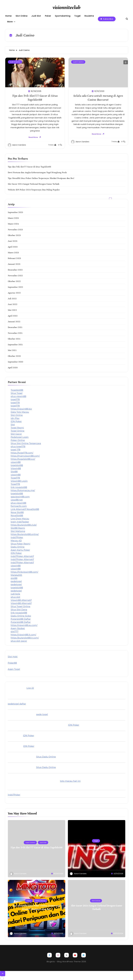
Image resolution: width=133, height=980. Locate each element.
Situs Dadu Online (46, 757)
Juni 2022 (13, 304)
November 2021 (15, 333)
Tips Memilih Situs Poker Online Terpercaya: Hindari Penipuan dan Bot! (41, 178)
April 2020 (13, 368)
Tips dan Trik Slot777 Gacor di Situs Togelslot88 (29, 167)
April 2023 (13, 247)
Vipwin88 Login (19, 481)
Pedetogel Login (20, 437)
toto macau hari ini (70, 781)
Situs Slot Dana (19, 610)
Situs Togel (17, 393)
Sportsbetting (63, 16)
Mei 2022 (12, 310)
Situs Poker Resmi (21, 544)
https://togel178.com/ (22, 453)
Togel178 (15, 478)
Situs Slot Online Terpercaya (26, 443)
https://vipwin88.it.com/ (24, 635)
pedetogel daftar (17, 704)
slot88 (14, 578)
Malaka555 (16, 575)
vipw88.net (17, 500)
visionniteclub (66, 7)
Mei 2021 (12, 350)
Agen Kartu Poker (20, 550)
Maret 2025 (13, 218)
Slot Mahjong (18, 531)
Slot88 (14, 472)
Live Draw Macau (20, 519)
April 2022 (13, 316)
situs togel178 (18, 447)
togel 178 (16, 450)
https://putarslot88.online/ (25, 534)
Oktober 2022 (14, 281)
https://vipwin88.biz (21, 409)
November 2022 (15, 276)
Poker (48, 16)
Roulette (89, 16)
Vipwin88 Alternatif (21, 600)
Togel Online (18, 431)
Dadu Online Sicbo (21, 616)
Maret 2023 (13, 253)
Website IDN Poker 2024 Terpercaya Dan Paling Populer (34, 190)
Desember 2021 (15, 327)
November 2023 (15, 230)
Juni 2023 (13, 241)
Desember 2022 (15, 270)
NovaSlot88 (17, 516)
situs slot (16, 597)
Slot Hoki (13, 657)
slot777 (15, 632)
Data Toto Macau (20, 412)
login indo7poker (20, 522)
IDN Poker (16, 421)
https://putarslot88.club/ (24, 525)
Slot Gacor (16, 434)
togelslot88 (17, 465)
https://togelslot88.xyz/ (23, 459)
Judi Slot (36, 16)
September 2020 (16, 362)
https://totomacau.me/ (23, 490)
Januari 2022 (14, 322)
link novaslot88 (19, 487)
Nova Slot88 (17, 512)
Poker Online (18, 440)
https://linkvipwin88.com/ (25, 572)
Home (8, 16)
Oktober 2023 (14, 235)
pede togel (42, 714)
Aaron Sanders (19, 145)
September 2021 (15, 345)
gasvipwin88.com (20, 497)
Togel (77, 16)
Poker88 (12, 663)
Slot (13, 425)
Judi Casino (15, 62)
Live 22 (30, 688)
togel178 (15, 400)
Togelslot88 (17, 390)
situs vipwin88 (19, 396)
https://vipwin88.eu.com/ (24, 625)
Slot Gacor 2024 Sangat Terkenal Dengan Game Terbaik (34, 184)
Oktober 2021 (14, 339)
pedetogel (16, 581)
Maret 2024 (13, 224)
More (10, 22)
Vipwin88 (16, 469)
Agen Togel (14, 669)
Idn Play (15, 418)
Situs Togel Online (21, 606)
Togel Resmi (17, 428)
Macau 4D (16, 541)
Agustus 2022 (14, 293)
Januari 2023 (14, 264)
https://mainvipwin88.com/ (25, 456)
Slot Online (21, 16)
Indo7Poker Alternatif (22, 556)
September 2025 (15, 212)
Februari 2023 (14, 258)
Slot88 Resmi (18, 528)
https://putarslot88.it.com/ (25, 638)
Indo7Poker (17, 537)
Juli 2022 (12, 299)
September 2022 (16, 287)
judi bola (15, 594)
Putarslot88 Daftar (21, 619)
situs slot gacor (19, 641)
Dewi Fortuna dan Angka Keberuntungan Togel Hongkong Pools (37, 172)
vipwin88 (16, 462)
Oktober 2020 (14, 356)
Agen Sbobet (18, 628)
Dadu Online (18, 547)
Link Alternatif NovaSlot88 (25, 509)
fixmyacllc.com (19, 506)
